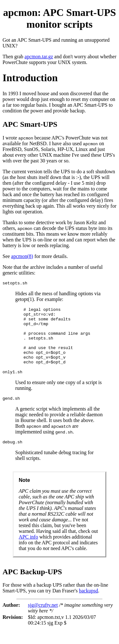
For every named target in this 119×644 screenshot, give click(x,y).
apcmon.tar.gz (39, 57)
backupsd (89, 606)
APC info (28, 552)
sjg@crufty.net (43, 620)
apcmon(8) (22, 256)
